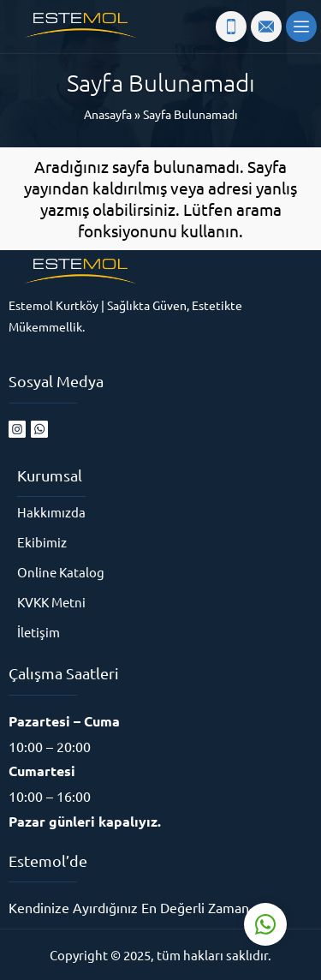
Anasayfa (108, 114)
